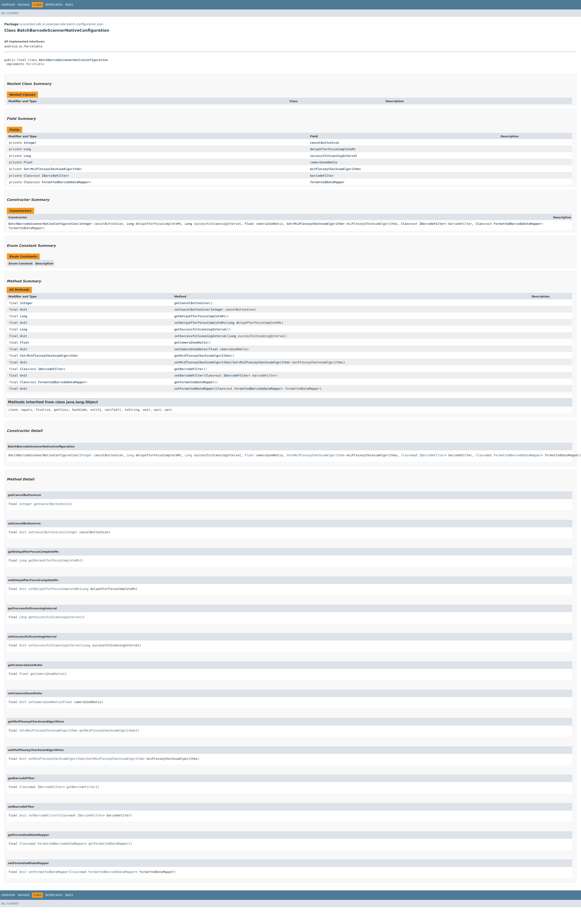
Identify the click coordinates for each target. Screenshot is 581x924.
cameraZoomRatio (323, 162)
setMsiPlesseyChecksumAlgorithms (202, 362)
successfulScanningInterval (334, 156)
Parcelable (35, 64)
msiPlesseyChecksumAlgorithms (335, 169)
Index (69, 5)
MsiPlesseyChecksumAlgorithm (55, 169)
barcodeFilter (322, 176)
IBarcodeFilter (55, 176)
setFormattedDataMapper (194, 389)
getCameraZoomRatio (191, 342)
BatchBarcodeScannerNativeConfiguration (73, 60)
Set (26, 169)
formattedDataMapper (327, 182)
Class (28, 176)
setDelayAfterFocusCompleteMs (200, 323)
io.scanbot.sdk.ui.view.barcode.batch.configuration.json (61, 24)
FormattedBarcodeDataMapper (65, 182)
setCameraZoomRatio (191, 349)
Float (28, 162)
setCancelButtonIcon (192, 310)
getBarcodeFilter (189, 369)
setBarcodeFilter (189, 375)
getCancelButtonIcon (192, 303)
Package (24, 5)
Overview (8, 5)
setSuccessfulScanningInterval (201, 336)
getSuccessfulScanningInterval (201, 329)
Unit (24, 310)
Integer (30, 143)
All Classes (10, 13)
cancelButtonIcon (324, 143)
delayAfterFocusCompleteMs (333, 149)
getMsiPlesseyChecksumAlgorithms (202, 356)
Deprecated (54, 5)
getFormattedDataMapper (194, 382)
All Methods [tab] (19, 290)
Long (27, 149)
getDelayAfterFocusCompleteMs (200, 316)
